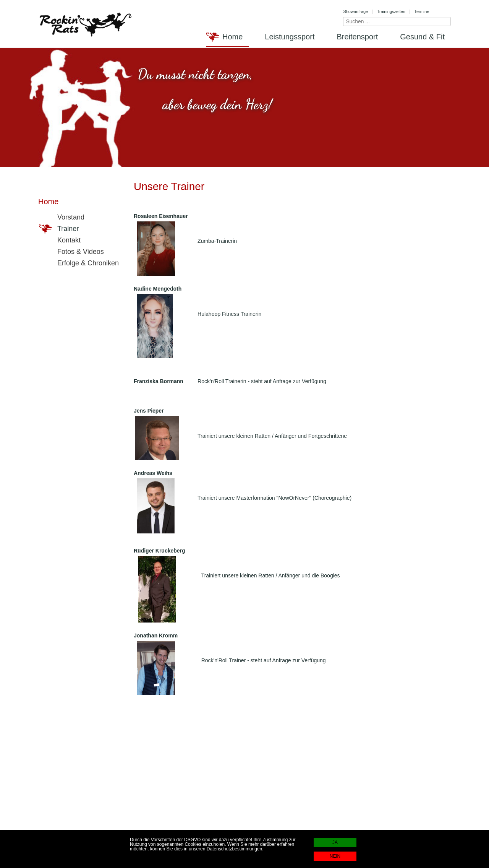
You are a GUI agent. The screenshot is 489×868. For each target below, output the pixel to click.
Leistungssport (290, 37)
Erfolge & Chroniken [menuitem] (79, 264)
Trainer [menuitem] (59, 229)
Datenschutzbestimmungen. (235, 849)
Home (232, 37)
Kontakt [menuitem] (60, 241)
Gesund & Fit (422, 37)
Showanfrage (355, 11)
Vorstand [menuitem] (62, 218)
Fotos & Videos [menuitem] (71, 252)
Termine (422, 11)
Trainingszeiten (391, 11)
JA (335, 842)
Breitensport (357, 37)
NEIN (335, 856)
